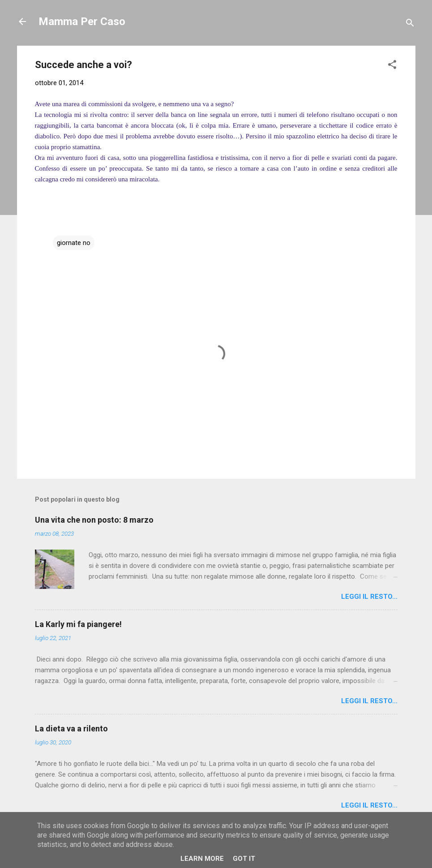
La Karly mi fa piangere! (78, 624)
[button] (392, 66)
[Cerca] (410, 24)
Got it (244, 859)
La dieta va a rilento (71, 728)
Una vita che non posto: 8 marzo (94, 520)
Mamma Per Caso (82, 21)
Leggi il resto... (369, 597)
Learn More (202, 859)
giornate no (74, 243)
